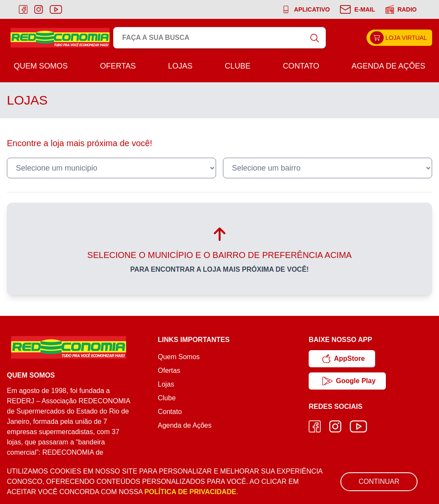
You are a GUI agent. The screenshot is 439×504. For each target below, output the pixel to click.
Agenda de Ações (388, 66)
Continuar (379, 481)
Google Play (349, 381)
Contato (301, 66)
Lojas (180, 66)
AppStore (344, 359)
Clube (238, 66)
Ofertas (118, 66)
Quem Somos (41, 66)
